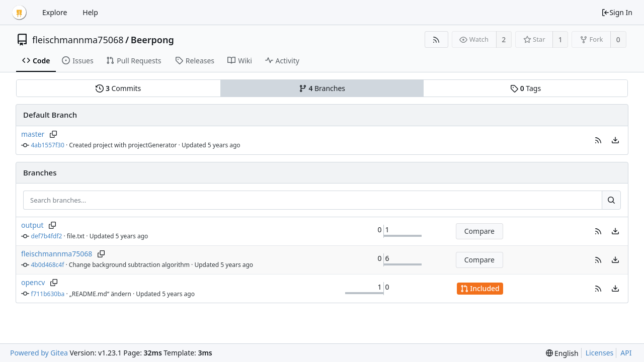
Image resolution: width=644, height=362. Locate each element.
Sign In (617, 12)
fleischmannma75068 (78, 40)
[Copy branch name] (53, 134)
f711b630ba (48, 294)
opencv (33, 282)
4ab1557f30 (48, 145)
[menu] (615, 140)
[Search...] (611, 200)
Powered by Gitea (39, 353)
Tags (526, 88)
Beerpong (152, 40)
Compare (479, 231)
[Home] (19, 13)
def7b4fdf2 (47, 236)
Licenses (600, 353)
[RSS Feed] (436, 39)
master (33, 134)
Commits (118, 88)
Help (90, 12)
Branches (322, 88)
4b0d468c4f (48, 265)
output (32, 225)
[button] (598, 140)
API (626, 353)
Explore (55, 12)
